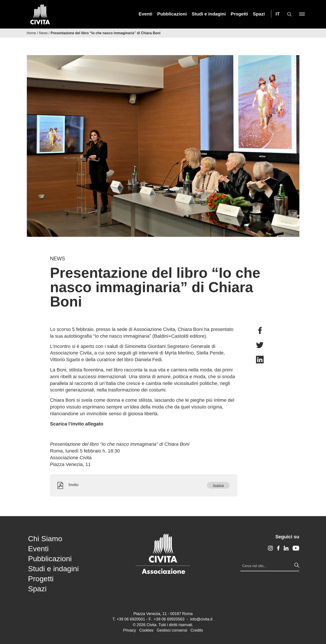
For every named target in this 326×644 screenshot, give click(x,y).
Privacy (129, 630)
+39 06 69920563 (169, 619)
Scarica (218, 485)
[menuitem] (146, 14)
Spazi (259, 14)
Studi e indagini (209, 14)
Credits (197, 630)
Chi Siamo (45, 539)
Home (32, 33)
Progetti (239, 14)
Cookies (146, 630)
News (43, 33)
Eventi (146, 14)
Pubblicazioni (172, 14)
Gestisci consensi (172, 630)
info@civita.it (201, 619)
